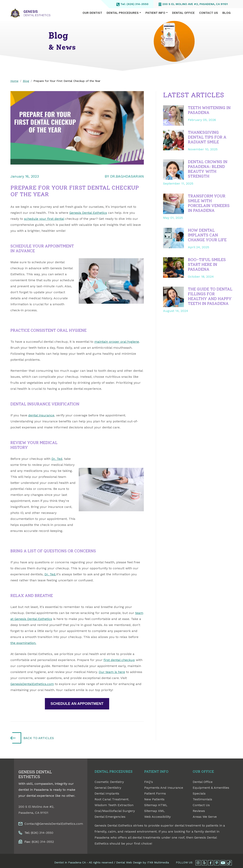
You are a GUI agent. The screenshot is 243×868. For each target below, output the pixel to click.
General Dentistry (108, 788)
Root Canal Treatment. (112, 799)
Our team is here (112, 672)
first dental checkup (119, 660)
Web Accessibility (157, 817)
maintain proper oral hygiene (117, 342)
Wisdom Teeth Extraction (114, 805)
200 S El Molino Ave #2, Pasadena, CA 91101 (193, 4)
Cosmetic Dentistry (109, 782)
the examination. (23, 643)
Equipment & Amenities (211, 788)
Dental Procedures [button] (123, 13)
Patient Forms (155, 793)
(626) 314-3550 (42, 833)
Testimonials (202, 799)
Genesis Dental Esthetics (88, 213)
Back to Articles (39, 738)
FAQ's (149, 782)
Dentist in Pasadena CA (70, 862)
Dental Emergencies (110, 817)
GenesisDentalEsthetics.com (32, 684)
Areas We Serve (205, 817)
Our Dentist (92, 13)
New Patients (154, 799)
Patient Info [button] (155, 13)
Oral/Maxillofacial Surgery (115, 811)
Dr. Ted (57, 459)
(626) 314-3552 (43, 842)
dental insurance (41, 415)
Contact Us (209, 13)
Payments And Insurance (164, 788)
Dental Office (183, 13)
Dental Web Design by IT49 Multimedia (143, 862)
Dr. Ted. (50, 574)
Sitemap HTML (156, 805)
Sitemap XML (155, 811)
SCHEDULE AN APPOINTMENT (77, 704)
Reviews (199, 811)
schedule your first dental (44, 219)
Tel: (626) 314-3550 (132, 4)
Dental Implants (107, 793)
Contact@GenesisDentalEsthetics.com (54, 824)
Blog (226, 13)
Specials (199, 793)
